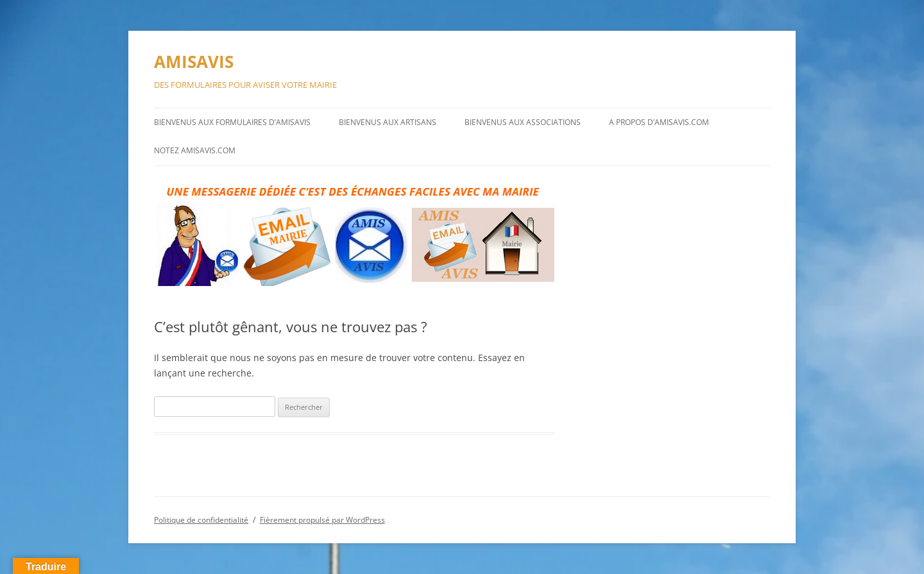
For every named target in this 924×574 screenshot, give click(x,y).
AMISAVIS (194, 62)
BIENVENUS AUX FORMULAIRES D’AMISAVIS (232, 122)
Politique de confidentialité (201, 520)
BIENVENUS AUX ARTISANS (388, 122)
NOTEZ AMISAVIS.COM (195, 150)
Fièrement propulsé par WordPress (322, 520)
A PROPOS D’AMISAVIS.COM (659, 122)
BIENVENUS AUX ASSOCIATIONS (523, 122)
